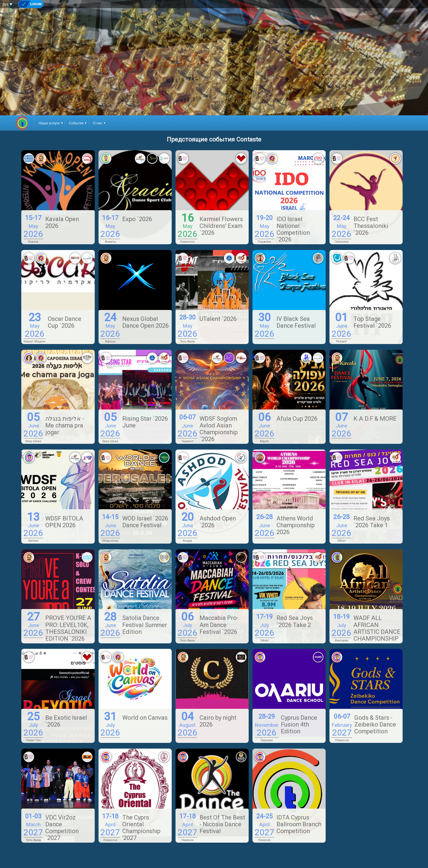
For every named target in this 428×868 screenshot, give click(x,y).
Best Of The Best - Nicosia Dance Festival (222, 824)
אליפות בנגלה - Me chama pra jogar (65, 425)
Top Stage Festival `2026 (372, 322)
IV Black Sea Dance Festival (296, 322)
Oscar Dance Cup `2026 (65, 322)
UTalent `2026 (218, 319)
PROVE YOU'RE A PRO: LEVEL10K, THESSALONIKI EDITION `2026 (68, 628)
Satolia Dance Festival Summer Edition (145, 625)
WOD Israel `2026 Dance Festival (145, 522)
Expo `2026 (137, 219)
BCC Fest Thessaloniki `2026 (371, 226)
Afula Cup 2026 (297, 419)
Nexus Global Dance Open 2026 (145, 322)
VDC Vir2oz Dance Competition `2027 (62, 828)
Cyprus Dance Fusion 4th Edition (299, 724)
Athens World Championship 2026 (296, 525)
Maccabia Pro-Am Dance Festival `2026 (219, 625)
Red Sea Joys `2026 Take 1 (372, 522)
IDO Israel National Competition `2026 (293, 229)
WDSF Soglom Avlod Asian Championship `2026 (219, 429)
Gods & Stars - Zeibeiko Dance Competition (375, 724)
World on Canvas (145, 718)
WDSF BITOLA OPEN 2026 (64, 522)
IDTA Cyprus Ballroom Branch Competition (299, 824)
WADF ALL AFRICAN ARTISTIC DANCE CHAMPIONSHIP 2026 (377, 632)
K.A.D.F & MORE (375, 419)
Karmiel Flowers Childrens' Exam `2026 (221, 226)
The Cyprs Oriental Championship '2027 (141, 828)
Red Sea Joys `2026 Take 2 (295, 621)
